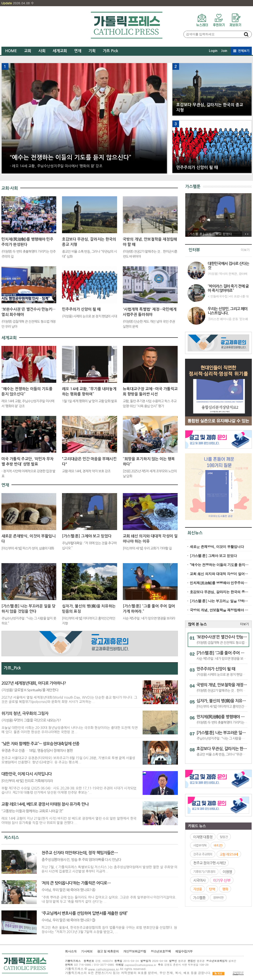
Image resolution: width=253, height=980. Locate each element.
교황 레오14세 (229, 854)
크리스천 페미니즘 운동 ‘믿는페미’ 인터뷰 (228, 319)
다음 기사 (249, 234)
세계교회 (60, 51)
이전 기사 (244, 234)
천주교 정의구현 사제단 (209, 863)
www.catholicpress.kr (103, 969)
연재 (78, 51)
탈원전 (224, 837)
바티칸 (218, 846)
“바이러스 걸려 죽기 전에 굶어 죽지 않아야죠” (228, 288)
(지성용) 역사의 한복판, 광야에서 (227, 274)
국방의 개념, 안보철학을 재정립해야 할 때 (219, 610)
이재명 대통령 (203, 837)
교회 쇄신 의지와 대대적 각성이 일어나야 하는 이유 (219, 574)
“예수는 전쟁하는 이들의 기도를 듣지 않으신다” (219, 565)
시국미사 (199, 880)
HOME (11, 51)
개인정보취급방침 (135, 951)
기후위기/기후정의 (204, 871)
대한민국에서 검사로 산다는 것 (228, 266)
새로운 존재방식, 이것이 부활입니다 (217, 547)
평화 (225, 889)
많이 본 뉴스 (197, 624)
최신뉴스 (195, 533)
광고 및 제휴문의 (108, 951)
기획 (92, 51)
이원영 (227, 871)
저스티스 (11, 838)
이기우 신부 (222, 880)
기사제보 (87, 951)
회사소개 (71, 951)
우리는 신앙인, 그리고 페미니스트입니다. (228, 311)
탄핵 (212, 889)
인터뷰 (194, 250)
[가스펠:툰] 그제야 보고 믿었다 (213, 556)
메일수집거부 (184, 951)
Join (224, 51)
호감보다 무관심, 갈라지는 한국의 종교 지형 (219, 592)
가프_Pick (12, 668)
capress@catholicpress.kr (140, 965)
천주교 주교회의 (203, 854)
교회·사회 (10, 188)
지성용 (197, 889)
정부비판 (218, 898)
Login (213, 51)
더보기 (245, 250)
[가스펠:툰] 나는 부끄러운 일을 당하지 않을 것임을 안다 (219, 601)
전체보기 (244, 51)
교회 (28, 51)
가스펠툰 (193, 187)
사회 (42, 51)
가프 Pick (110, 51)
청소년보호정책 (161, 951)
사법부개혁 (200, 846)
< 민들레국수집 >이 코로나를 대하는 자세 (228, 296)
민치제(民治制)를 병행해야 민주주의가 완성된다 (219, 583)
